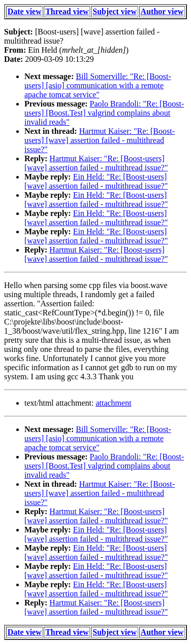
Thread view (67, 11)
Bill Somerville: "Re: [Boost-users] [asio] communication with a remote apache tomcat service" (98, 85)
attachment (113, 403)
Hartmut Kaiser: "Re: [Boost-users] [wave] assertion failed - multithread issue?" (100, 140)
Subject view (115, 11)
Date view (25, 11)
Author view (162, 11)
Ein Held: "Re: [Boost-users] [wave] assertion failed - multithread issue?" (96, 181)
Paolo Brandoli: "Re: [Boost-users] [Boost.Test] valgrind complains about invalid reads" (104, 113)
